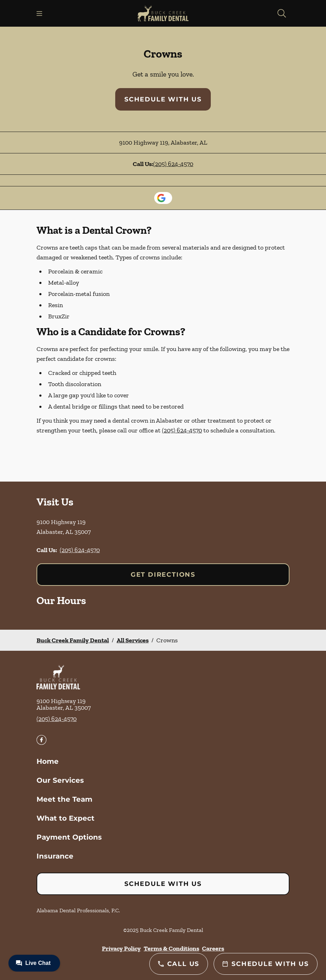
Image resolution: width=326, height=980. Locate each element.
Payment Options (69, 837)
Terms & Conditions (171, 948)
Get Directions (163, 575)
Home (48, 761)
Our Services (60, 780)
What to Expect (66, 818)
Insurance (55, 856)
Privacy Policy (121, 948)
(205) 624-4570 (173, 164)
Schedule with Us (163, 99)
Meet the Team (64, 799)
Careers (213, 948)
